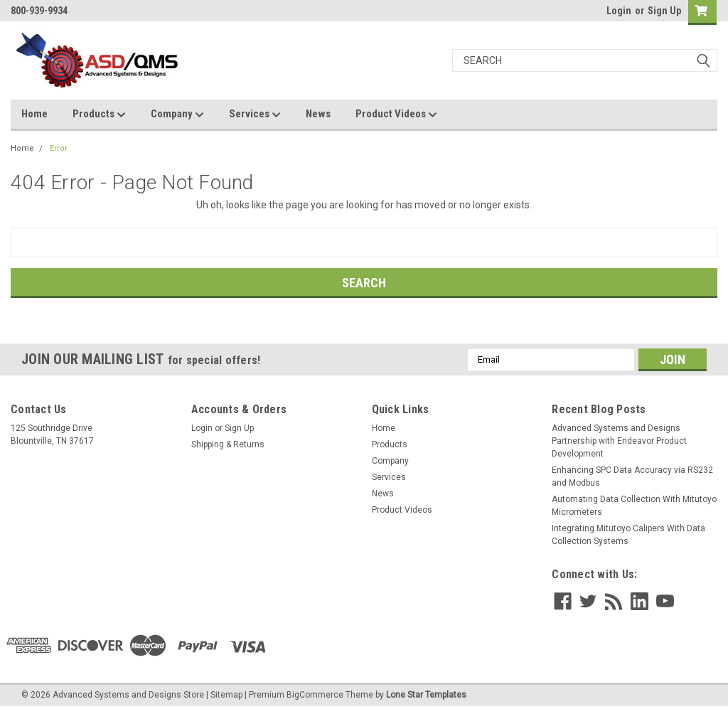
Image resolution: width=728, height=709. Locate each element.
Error (59, 148)
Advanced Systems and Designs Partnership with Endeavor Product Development (619, 441)
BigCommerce (315, 695)
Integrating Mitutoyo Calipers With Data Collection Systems (628, 535)
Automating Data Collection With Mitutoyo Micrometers (634, 506)
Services (255, 114)
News (318, 114)
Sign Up (664, 11)
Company (177, 114)
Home (34, 114)
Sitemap (226, 695)
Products (99, 114)
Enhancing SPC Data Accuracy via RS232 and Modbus (632, 476)
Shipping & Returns (228, 444)
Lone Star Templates (426, 695)
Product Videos (396, 114)
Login (619, 11)
